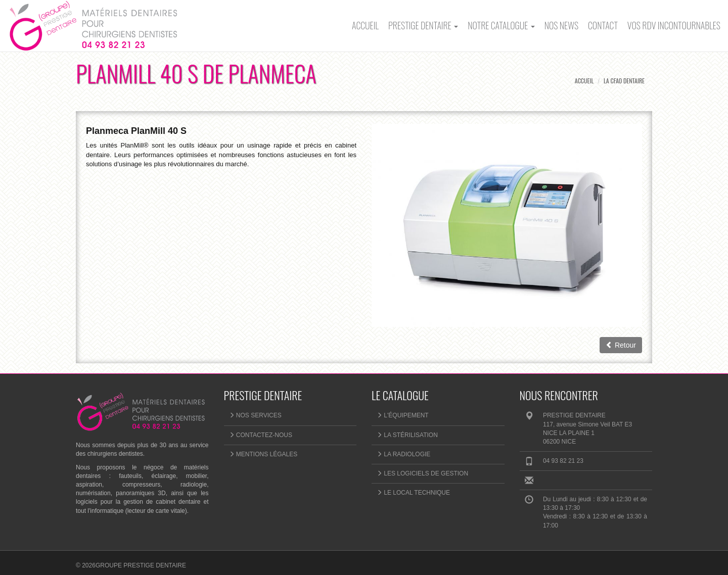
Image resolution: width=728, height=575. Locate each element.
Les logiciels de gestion (422, 473)
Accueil (365, 25)
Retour (621, 345)
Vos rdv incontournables (674, 25)
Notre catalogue (501, 25)
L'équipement (403, 415)
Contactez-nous (261, 435)
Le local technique (413, 493)
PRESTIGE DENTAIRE (423, 25)
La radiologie (403, 454)
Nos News (561, 25)
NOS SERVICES (255, 415)
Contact (603, 25)
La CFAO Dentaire (624, 81)
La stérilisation (407, 435)
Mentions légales (263, 454)
